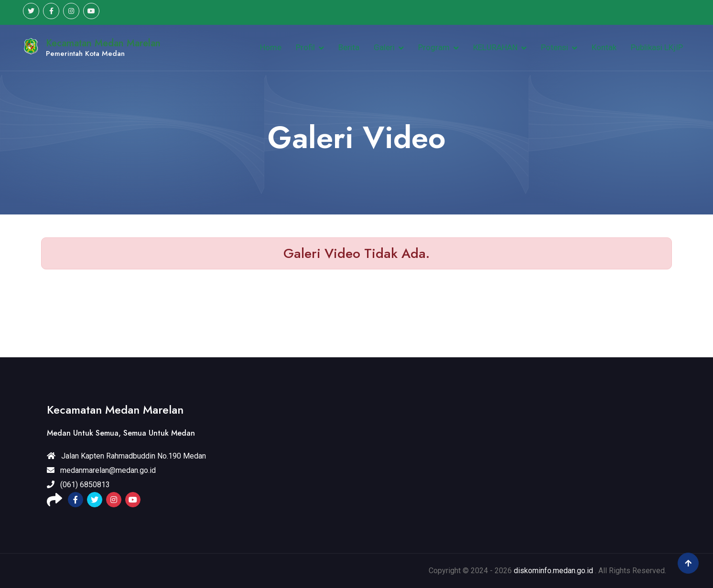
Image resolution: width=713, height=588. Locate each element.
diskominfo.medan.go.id (553, 571)
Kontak (604, 47)
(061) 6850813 (78, 485)
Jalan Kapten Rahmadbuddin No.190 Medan (126, 456)
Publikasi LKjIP (657, 47)
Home (271, 47)
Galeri (384, 47)
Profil (305, 47)
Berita (349, 47)
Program (434, 47)
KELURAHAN (495, 47)
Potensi (555, 47)
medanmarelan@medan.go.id (101, 470)
